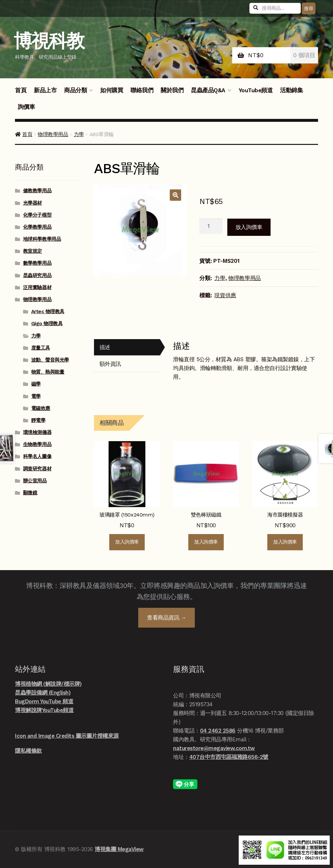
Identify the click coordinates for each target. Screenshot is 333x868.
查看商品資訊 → (166, 618)
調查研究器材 (37, 469)
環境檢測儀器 (37, 432)
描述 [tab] (105, 347)
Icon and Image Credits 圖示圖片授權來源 (67, 736)
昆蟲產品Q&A (208, 90)
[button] (175, 195)
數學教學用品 (37, 263)
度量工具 (41, 348)
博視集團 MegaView (119, 849)
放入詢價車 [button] (127, 542)
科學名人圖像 (37, 456)
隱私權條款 (28, 751)
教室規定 (33, 251)
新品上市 (45, 90)
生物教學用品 (37, 444)
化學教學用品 (37, 227)
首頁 (21, 90)
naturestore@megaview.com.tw (214, 748)
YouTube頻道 (256, 90)
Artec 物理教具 (48, 312)
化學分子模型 (37, 215)
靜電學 (38, 420)
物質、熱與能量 (48, 372)
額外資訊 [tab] (110, 364)
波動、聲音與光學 (50, 360)
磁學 (36, 384)
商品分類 (75, 90)
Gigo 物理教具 (47, 324)
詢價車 (27, 107)
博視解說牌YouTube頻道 (44, 710)
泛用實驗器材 (37, 287)
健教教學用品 (37, 191)
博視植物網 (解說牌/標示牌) (48, 684)
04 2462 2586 (218, 731)
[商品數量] (211, 226)
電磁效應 (41, 408)
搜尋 (308, 8)
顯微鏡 (30, 493)
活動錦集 (291, 90)
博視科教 (49, 41)
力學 (79, 134)
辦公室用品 (35, 481)
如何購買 (112, 90)
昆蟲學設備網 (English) (43, 693)
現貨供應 (225, 295)
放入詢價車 (249, 227)
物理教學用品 (53, 134)
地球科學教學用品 (42, 239)
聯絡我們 (142, 90)
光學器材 (33, 203)
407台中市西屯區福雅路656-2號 (229, 757)
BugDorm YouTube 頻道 (44, 701)
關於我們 (172, 90)
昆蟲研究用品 (37, 275)
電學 (36, 396)
